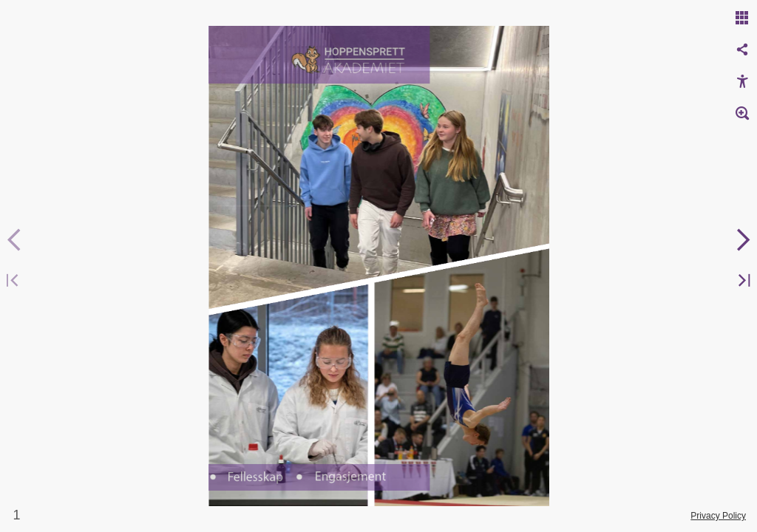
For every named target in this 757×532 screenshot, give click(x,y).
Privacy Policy (718, 516)
